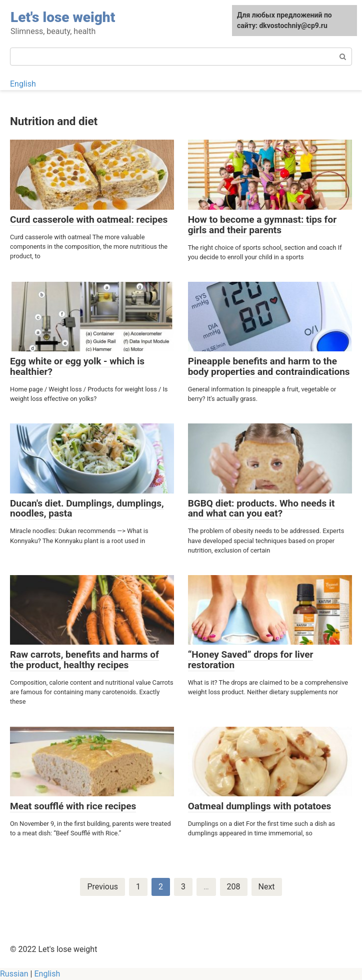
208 (234, 887)
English (23, 84)
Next (267, 887)
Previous (102, 887)
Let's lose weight (63, 17)
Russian (14, 974)
